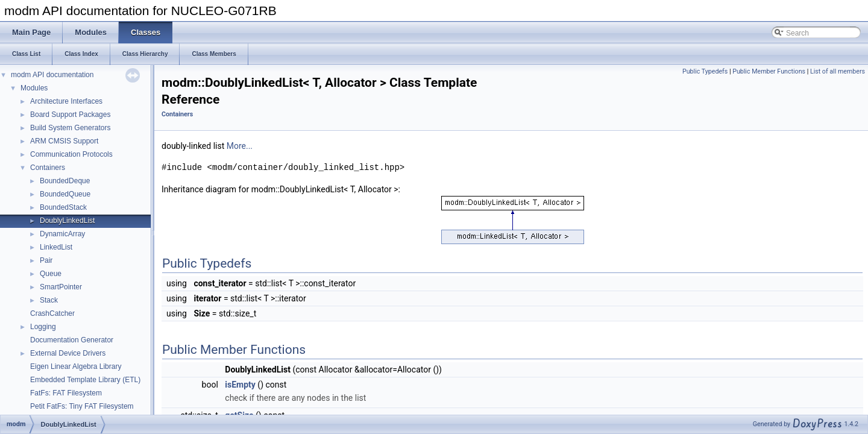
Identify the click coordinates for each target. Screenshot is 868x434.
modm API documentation (52, 75)
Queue (51, 274)
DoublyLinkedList (67, 221)
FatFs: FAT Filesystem (66, 393)
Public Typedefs (705, 71)
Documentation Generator (72, 340)
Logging (43, 327)
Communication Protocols (71, 154)
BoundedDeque (65, 181)
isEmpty (240, 385)
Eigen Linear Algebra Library (76, 366)
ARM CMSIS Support (64, 141)
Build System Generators (70, 128)
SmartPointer (61, 287)
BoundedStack (63, 207)
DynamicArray (62, 234)
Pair (46, 260)
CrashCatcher (52, 313)
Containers (48, 168)
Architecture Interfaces (66, 101)
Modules (34, 88)
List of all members (838, 71)
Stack (49, 300)
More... (240, 146)
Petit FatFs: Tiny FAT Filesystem (82, 406)
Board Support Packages (70, 115)
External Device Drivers (68, 353)
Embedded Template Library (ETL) (85, 380)
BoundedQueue (65, 194)
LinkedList (56, 247)
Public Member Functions (769, 71)
